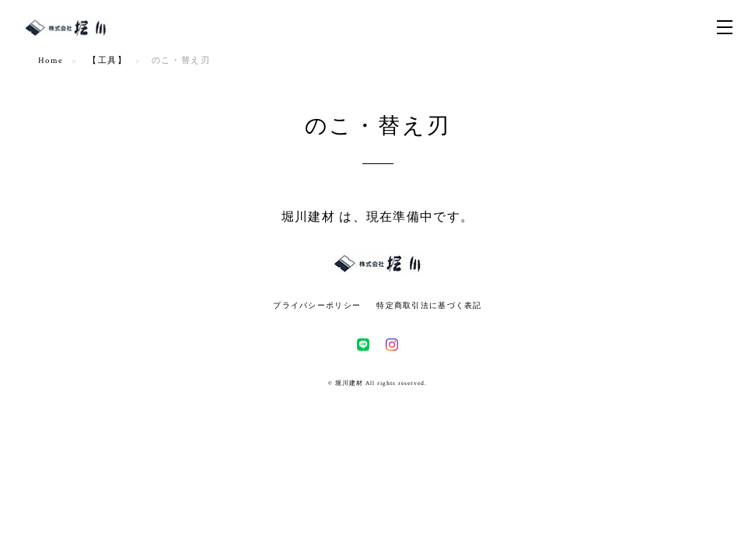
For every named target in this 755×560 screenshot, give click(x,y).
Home (51, 61)
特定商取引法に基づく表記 (429, 305)
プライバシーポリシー (317, 305)
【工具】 (107, 61)
